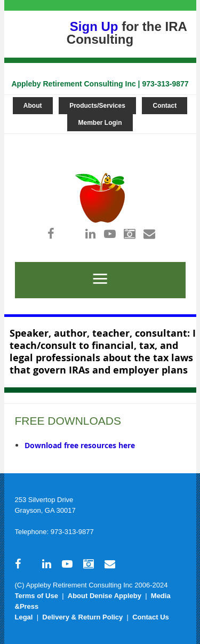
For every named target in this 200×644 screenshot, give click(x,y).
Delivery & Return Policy (82, 617)
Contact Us (151, 617)
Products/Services (97, 106)
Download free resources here (80, 445)
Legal (24, 617)
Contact (165, 106)
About (33, 106)
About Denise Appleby (105, 596)
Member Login (100, 123)
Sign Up (94, 26)
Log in (97, 139)
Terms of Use (37, 596)
